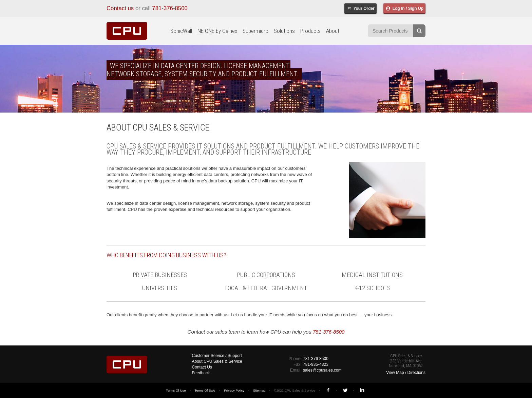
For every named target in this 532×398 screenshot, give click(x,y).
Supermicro (255, 31)
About (333, 31)
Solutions (284, 31)
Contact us (120, 8)
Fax (297, 364)
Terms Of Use (176, 390)
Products (310, 31)
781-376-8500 (170, 8)
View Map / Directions (406, 373)
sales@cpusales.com (322, 370)
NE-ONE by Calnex (217, 31)
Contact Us (202, 367)
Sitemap (259, 390)
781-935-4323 (316, 364)
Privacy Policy (234, 390)
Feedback (201, 373)
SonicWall (181, 31)
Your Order (360, 8)
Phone (294, 359)
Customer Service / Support (217, 356)
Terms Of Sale (205, 390)
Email (295, 370)
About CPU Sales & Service (217, 361)
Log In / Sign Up (404, 8)
